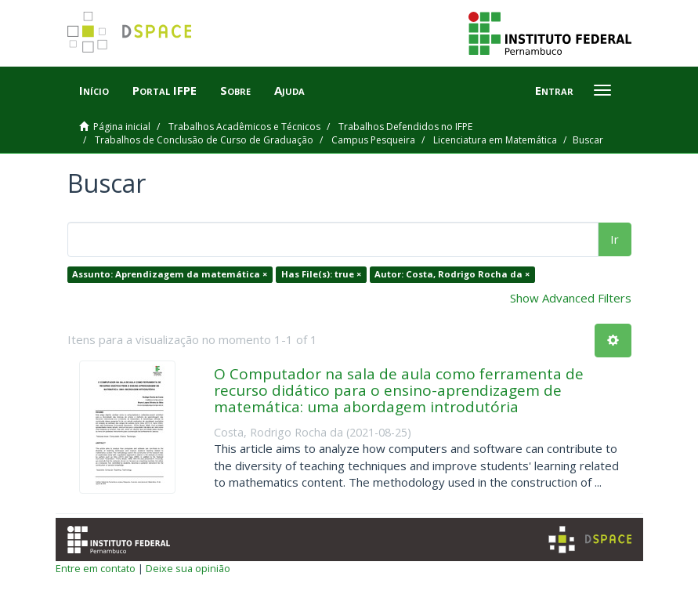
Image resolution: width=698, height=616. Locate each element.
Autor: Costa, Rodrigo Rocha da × (452, 274)
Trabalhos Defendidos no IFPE (405, 127)
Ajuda (289, 90)
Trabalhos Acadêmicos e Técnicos (244, 127)
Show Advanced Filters (571, 298)
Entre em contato (96, 568)
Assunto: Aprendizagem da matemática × (170, 274)
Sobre (235, 90)
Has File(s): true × (321, 274)
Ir (615, 239)
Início (94, 90)
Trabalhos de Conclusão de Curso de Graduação (204, 140)
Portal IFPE (165, 90)
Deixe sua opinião (188, 568)
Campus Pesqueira (373, 140)
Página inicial (122, 127)
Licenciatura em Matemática (495, 140)
